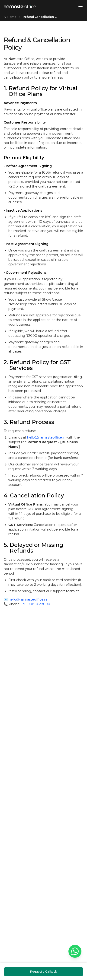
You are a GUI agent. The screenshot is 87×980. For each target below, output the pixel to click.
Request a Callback (43, 972)
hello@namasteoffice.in (46, 437)
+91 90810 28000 (36, 604)
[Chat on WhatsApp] (75, 951)
